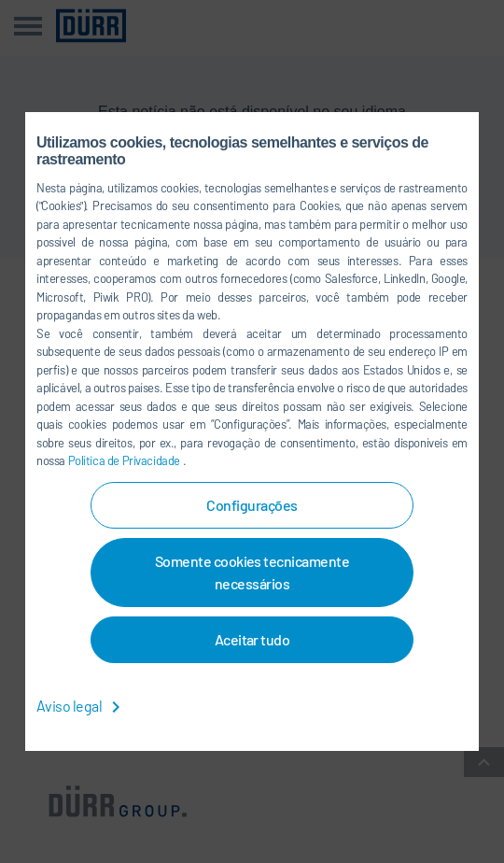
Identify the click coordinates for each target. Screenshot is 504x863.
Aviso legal (82, 706)
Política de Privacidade (126, 460)
